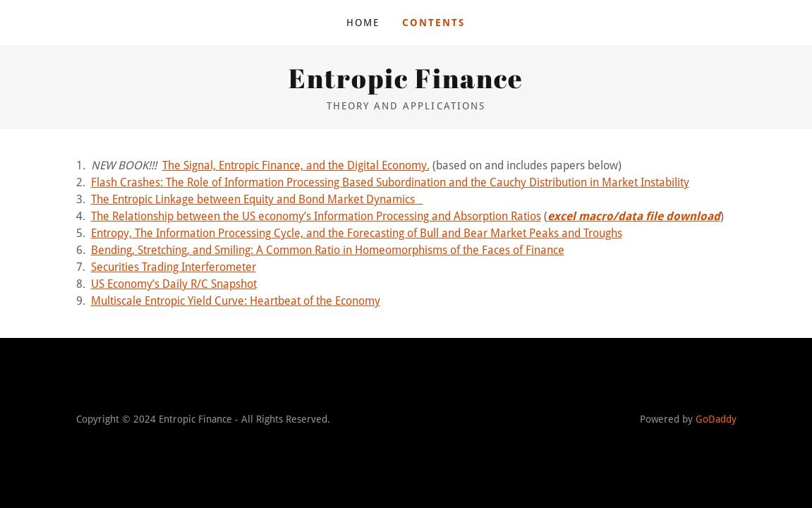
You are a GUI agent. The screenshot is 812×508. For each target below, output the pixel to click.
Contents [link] (434, 23)
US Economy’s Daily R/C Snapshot (174, 284)
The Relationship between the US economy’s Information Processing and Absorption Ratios (316, 216)
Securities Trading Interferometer (174, 267)
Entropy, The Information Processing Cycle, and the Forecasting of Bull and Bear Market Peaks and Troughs (357, 233)
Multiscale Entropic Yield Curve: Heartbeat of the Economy (236, 301)
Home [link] (363, 23)
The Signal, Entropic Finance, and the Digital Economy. (296, 165)
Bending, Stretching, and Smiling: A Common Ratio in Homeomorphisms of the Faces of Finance (328, 250)
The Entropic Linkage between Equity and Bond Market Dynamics (257, 199)
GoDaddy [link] (716, 419)
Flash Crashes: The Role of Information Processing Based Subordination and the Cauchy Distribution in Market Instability (390, 182)
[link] (406, 84)
